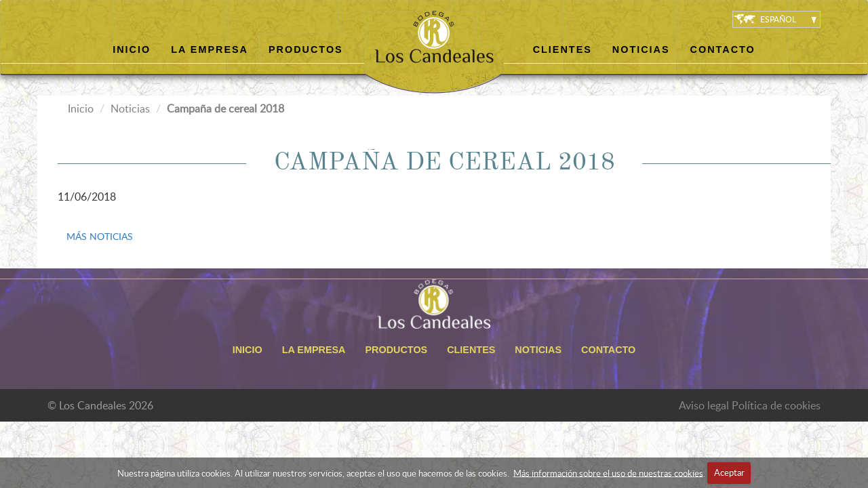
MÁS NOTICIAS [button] (100, 236)
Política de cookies (776, 405)
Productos (306, 49)
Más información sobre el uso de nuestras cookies (608, 472)
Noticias (641, 49)
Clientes (563, 49)
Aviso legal (704, 405)
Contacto (723, 49)
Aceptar (729, 472)
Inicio (132, 49)
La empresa (210, 49)
